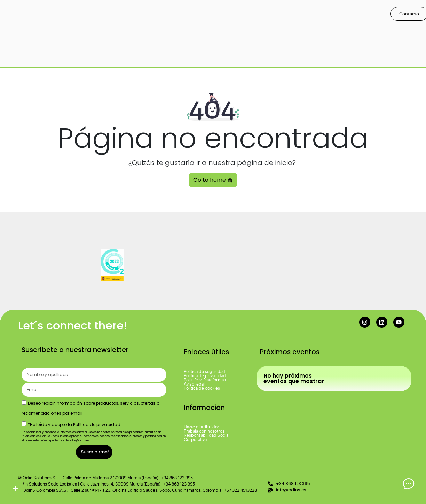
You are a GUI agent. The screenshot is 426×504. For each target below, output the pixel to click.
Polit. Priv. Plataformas (205, 380)
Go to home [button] (213, 180)
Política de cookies (202, 388)
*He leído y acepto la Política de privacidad (74, 424)
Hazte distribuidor (202, 427)
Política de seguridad (204, 372)
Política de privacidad (205, 376)
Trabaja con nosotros (204, 431)
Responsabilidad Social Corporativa (207, 437)
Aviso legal (194, 384)
